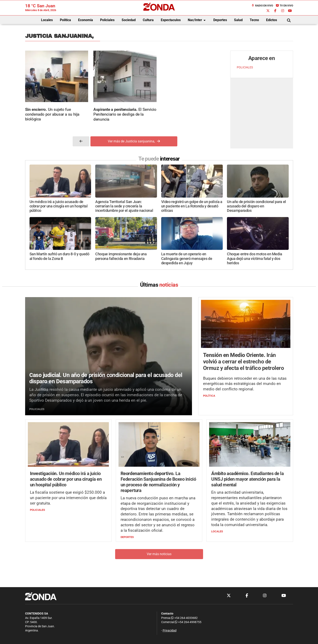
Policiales (107, 20)
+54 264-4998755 (188, 622)
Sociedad (129, 20)
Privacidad (170, 631)
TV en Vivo (284, 6)
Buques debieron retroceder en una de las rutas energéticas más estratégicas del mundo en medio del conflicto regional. (245, 384)
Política (65, 20)
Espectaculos (171, 20)
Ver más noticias (159, 554)
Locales (47, 20)
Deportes (220, 20)
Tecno (254, 20)
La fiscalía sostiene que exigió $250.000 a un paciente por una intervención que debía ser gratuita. (68, 498)
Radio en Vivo (262, 6)
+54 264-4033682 (184, 618)
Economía (86, 20)
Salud (238, 20)
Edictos (272, 20)
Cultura (148, 20)
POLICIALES (245, 67)
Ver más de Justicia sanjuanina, (134, 141)
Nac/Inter (197, 20)
